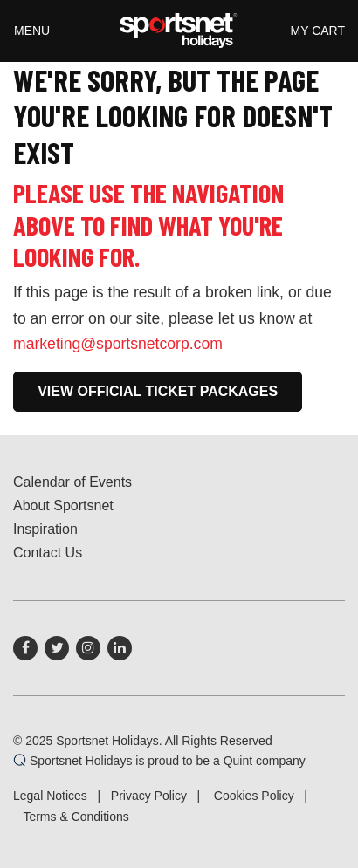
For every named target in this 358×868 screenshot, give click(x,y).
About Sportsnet (63, 506)
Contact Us (48, 553)
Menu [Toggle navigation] (32, 31)
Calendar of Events (72, 482)
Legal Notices (50, 796)
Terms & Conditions (76, 817)
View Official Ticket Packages (158, 391)
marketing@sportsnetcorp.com (118, 344)
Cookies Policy (254, 796)
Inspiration (45, 529)
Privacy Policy (149, 796)
